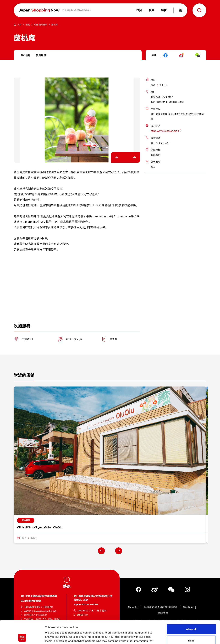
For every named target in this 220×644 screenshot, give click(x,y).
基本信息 (25, 55)
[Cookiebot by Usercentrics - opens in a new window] (22, 637)
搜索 (28, 25)
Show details (180, 637)
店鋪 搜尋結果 (40, 25)
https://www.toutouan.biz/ (164, 131)
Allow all (191, 607)
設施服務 (41, 55)
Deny (191, 619)
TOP (19, 25)
